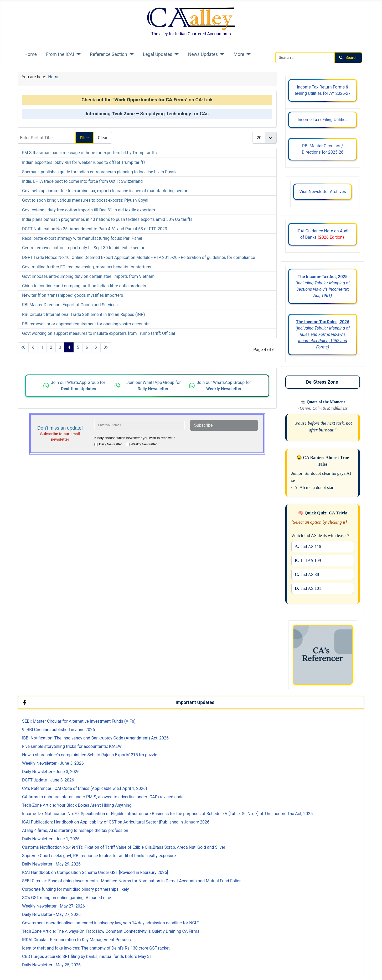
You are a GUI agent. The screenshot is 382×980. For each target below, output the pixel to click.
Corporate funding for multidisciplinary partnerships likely (76, 889)
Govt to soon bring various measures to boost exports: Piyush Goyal (85, 200)
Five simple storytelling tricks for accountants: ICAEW (72, 746)
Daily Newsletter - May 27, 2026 (51, 914)
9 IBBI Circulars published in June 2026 (58, 730)
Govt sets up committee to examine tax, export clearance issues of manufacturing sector (105, 191)
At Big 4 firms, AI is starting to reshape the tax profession (75, 830)
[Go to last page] (106, 347)
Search (348, 58)
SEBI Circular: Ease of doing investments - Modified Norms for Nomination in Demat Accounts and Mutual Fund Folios (132, 881)
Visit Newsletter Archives (322, 192)
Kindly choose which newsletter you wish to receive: (135, 438)
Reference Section (109, 54)
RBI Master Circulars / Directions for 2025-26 (323, 149)
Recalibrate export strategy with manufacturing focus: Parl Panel (82, 238)
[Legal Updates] (176, 54)
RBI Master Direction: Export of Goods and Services (70, 305)
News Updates (203, 54)
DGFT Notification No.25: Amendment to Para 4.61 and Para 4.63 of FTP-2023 (95, 229)
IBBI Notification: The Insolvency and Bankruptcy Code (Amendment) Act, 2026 (95, 738)
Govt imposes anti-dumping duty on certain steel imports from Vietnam (88, 276)
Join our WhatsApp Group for (79, 386)
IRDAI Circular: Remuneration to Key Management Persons (76, 940)
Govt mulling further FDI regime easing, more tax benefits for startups (87, 267)
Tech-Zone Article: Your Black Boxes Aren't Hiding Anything (77, 805)
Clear (103, 138)
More (239, 54)
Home (31, 54)
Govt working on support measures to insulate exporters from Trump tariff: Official (99, 333)
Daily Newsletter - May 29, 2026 (51, 864)
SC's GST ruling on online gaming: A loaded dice (66, 898)
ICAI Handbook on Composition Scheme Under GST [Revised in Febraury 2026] (95, 872)
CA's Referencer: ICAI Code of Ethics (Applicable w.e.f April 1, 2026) (85, 788)
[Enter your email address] (140, 425)
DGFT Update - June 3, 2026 (48, 780)
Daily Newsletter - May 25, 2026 (51, 965)
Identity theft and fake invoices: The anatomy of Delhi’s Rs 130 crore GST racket (96, 948)
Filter (85, 138)
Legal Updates (158, 54)
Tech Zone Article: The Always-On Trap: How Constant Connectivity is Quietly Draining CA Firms (111, 931)
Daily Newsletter (110, 444)
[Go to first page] (23, 347)
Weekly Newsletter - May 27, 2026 (53, 906)
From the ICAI (60, 54)
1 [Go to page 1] (42, 347)
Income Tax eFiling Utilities (323, 120)
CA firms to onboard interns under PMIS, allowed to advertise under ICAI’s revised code (103, 797)
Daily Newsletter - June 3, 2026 (51, 772)
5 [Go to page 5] (78, 347)
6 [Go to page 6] (87, 347)
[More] (248, 54)
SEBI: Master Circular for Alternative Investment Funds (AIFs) (79, 721)
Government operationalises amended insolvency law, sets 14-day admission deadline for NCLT (111, 923)
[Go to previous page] (33, 347)
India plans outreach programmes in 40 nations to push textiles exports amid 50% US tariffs (107, 219)
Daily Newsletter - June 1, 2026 (51, 839)
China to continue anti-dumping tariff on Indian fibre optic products (84, 286)
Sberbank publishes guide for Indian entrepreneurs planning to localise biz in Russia (100, 172)
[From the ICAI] (77, 54)
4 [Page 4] (69, 347)
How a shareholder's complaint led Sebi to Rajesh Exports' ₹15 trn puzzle (90, 755)
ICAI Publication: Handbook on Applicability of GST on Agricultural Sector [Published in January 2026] (116, 822)
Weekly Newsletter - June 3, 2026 (53, 763)
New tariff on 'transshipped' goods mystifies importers (73, 295)
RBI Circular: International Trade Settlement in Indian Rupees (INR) (83, 314)
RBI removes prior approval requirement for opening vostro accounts (86, 324)
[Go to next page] (96, 347)
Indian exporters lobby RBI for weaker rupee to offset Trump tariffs (84, 162)
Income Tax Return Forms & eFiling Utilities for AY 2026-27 (323, 90)
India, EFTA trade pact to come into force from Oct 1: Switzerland (82, 181)
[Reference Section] (130, 54)
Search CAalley (289, 49)
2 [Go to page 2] (51, 347)
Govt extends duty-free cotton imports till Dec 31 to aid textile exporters (89, 210)
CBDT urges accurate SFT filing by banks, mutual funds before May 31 (87, 956)
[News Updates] (221, 54)
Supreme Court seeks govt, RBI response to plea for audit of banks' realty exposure (99, 856)
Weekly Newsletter (144, 444)
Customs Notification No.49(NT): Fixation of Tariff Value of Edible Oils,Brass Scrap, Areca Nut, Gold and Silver (124, 847)
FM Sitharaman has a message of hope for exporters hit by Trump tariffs (89, 153)
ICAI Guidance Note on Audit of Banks (323, 234)
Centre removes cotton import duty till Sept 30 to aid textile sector (83, 248)
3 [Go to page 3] (60, 347)
